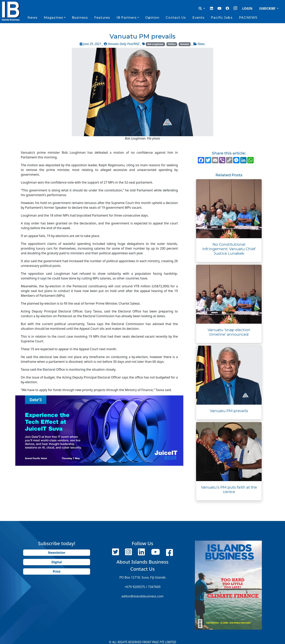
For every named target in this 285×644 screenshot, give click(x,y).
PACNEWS (248, 18)
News (32, 18)
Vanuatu (185, 44)
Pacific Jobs (222, 18)
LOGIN (247, 8)
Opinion (152, 18)
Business (80, 18)
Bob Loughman (155, 44)
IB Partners (127, 18)
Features (102, 18)
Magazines (53, 18)
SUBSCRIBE (268, 8)
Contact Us (176, 18)
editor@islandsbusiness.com (142, 596)
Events (199, 18)
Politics (172, 44)
